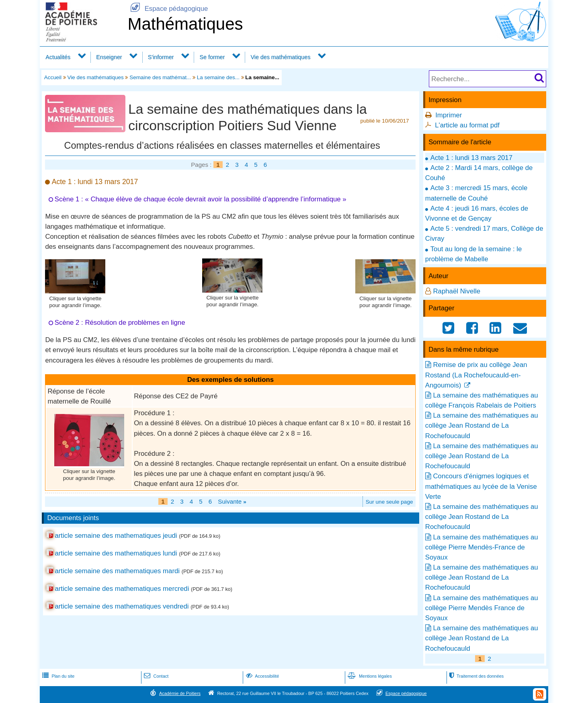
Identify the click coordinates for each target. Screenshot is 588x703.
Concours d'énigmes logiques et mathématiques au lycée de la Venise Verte (481, 486)
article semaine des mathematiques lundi (116, 553)
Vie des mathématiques (280, 57)
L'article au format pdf (467, 125)
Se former (212, 57)
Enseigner (109, 57)
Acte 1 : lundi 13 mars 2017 (471, 158)
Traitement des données (476, 676)
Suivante (232, 501)
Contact (155, 676)
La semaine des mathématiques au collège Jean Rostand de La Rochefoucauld (482, 425)
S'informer (161, 57)
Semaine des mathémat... (160, 77)
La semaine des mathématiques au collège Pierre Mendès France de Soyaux (482, 608)
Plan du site (57, 676)
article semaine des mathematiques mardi (117, 571)
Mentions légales (369, 676)
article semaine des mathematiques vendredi (122, 606)
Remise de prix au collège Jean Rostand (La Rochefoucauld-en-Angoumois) (476, 375)
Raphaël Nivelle (457, 291)
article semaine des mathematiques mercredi (122, 589)
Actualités (58, 57)
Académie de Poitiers (180, 693)
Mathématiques (185, 24)
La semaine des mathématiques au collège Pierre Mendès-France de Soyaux (482, 547)
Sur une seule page (389, 502)
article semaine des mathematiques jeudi (116, 536)
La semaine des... (218, 77)
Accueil (53, 77)
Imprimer (449, 115)
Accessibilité (262, 676)
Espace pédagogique (168, 9)
